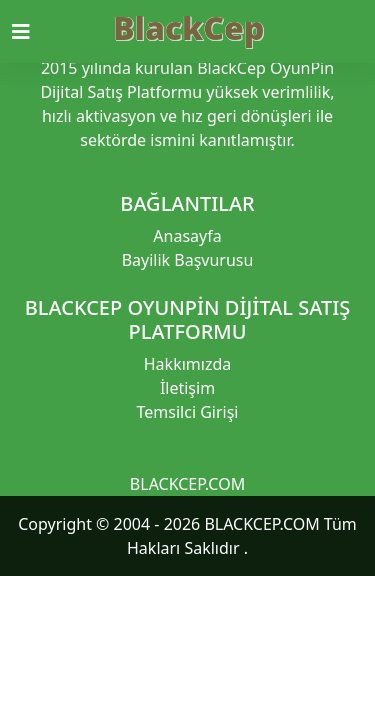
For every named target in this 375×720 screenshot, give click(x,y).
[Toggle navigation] (33, 32)
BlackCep (188, 27)
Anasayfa (187, 236)
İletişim (187, 388)
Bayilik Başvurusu (188, 260)
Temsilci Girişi (188, 412)
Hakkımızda (187, 364)
